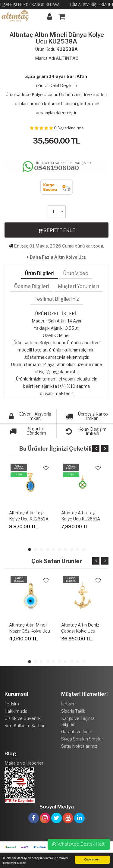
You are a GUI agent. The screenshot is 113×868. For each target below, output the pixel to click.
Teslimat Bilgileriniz (57, 299)
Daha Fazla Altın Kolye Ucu (58, 257)
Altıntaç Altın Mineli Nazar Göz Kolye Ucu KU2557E (30, 631)
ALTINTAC (67, 58)
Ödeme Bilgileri (32, 286)
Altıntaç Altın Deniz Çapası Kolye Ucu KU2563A (80, 631)
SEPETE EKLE (57, 230)
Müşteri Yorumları (78, 286)
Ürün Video (76, 273)
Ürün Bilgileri (39, 273)
